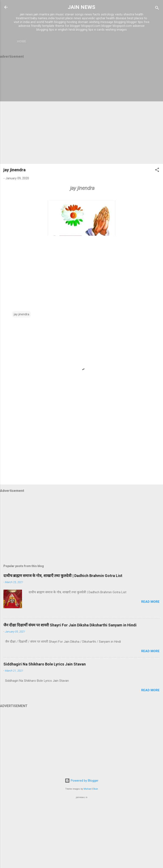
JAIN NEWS (81, 7)
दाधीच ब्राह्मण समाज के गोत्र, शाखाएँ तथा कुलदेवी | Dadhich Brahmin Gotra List (63, 576)
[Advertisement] (81, 112)
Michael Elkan (91, 789)
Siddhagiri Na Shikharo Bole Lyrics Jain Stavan (45, 664)
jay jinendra (15, 170)
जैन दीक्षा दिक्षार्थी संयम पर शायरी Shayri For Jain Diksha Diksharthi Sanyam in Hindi (70, 625)
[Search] (157, 9)
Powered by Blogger (82, 781)
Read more (150, 602)
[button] (157, 171)
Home (22, 41)
